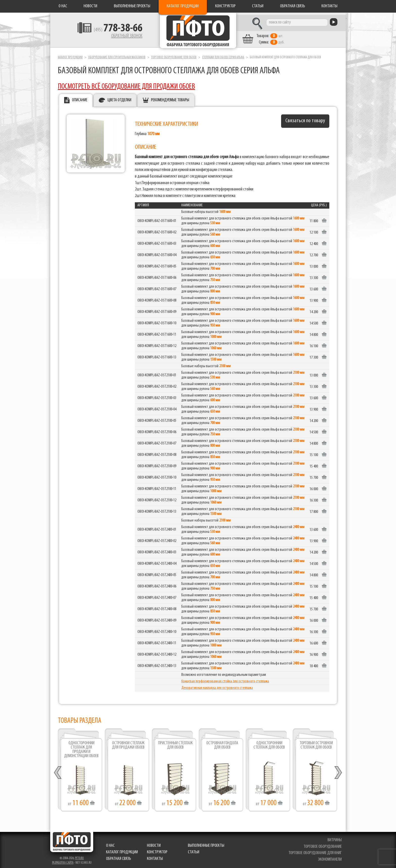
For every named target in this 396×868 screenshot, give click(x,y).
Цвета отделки (119, 98)
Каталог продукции (183, 6)
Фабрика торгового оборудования (198, 32)
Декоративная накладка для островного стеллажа (217, 686)
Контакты (329, 6)
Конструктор (225, 6)
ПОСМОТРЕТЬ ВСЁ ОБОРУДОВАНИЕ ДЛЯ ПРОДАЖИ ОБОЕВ (126, 84)
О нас (63, 6)
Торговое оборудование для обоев (174, 55)
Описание (80, 98)
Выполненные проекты (132, 6)
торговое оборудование (323, 844)
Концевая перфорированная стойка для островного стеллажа (225, 679)
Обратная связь (293, 6)
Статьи (258, 6)
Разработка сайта (63, 861)
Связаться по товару (305, 119)
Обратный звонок (119, 37)
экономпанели (330, 857)
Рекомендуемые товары (170, 98)
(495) (110, 31)
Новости (90, 6)
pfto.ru (79, 856)
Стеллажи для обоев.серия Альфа (223, 55)
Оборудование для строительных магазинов (117, 55)
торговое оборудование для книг (315, 851)
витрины (335, 838)
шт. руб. (278, 37)
